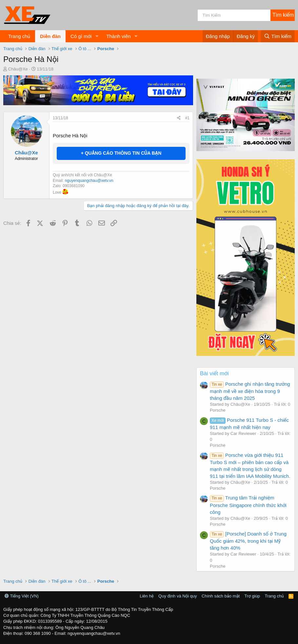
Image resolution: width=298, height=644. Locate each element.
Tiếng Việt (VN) (22, 596)
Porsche (218, 410)
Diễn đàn (50, 36)
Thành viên (118, 36)
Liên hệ (147, 596)
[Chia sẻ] (179, 118)
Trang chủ (19, 36)
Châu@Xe (18, 69)
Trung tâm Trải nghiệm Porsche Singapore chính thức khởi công (248, 505)
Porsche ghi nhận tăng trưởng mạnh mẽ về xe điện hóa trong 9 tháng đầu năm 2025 (250, 391)
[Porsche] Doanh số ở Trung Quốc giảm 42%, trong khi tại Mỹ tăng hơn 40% (248, 541)
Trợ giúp (252, 596)
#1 (187, 118)
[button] (97, 36)
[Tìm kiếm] (234, 15)
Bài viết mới (214, 373)
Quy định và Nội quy (178, 596)
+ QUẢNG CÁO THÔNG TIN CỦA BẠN (121, 153)
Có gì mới (81, 36)
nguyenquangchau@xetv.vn (89, 181)
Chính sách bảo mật (221, 596)
